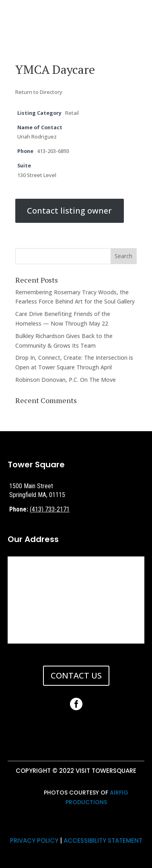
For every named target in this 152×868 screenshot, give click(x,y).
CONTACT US (76, 675)
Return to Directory (39, 92)
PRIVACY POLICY (34, 840)
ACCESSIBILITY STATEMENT (103, 840)
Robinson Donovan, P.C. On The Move (66, 380)
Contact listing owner (69, 211)
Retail (72, 113)
